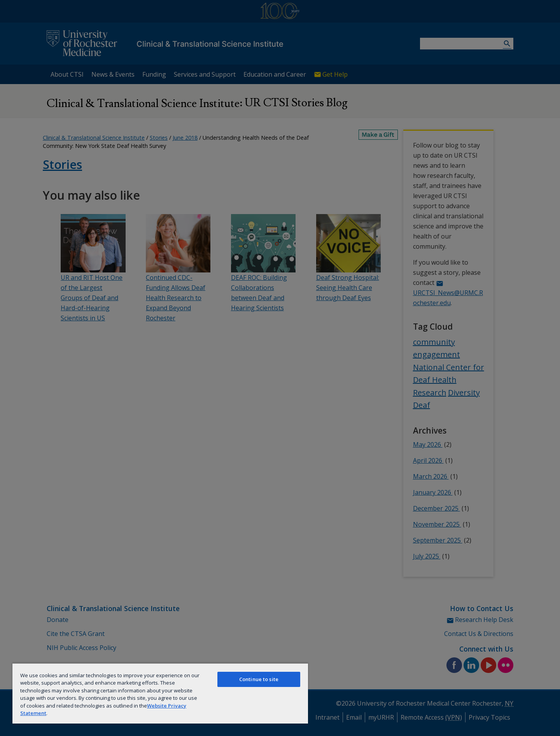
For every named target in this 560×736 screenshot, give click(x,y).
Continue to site (259, 679)
